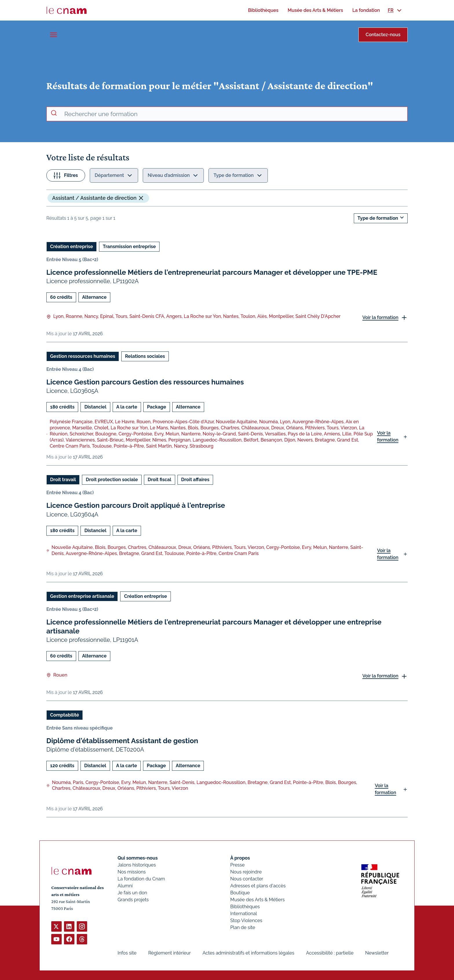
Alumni (125, 886)
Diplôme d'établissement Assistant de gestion (122, 741)
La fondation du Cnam (141, 879)
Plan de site (243, 927)
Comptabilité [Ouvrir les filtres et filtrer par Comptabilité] (65, 715)
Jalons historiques (137, 865)
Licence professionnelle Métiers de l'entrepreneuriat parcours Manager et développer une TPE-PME (212, 272)
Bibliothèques (245, 907)
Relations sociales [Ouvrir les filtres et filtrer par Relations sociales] (145, 356)
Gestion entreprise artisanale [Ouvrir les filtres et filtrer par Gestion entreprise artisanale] (82, 596)
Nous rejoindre (246, 872)
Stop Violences (246, 921)
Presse (237, 865)
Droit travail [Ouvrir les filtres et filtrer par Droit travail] (63, 480)
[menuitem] (263, 10)
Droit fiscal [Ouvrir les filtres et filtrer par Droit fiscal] (160, 480)
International (244, 914)
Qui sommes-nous (138, 858)
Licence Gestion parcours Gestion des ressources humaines (145, 382)
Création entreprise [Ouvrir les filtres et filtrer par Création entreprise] (72, 247)
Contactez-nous (383, 35)
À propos (240, 858)
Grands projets (133, 900)
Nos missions (132, 872)
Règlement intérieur (170, 953)
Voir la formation (380, 317)
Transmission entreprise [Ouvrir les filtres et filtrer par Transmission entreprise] (129, 247)
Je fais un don (132, 893)
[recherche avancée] (233, 114)
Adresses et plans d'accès (258, 886)
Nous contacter (247, 879)
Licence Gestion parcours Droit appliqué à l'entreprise (136, 505)
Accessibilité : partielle (330, 953)
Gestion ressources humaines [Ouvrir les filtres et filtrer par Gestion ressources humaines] (83, 356)
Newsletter (377, 953)
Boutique (240, 893)
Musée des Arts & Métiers (257, 900)
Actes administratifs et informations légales (248, 953)
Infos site (127, 953)
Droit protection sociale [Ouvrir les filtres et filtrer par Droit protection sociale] (112, 480)
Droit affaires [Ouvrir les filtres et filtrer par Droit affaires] (195, 480)
